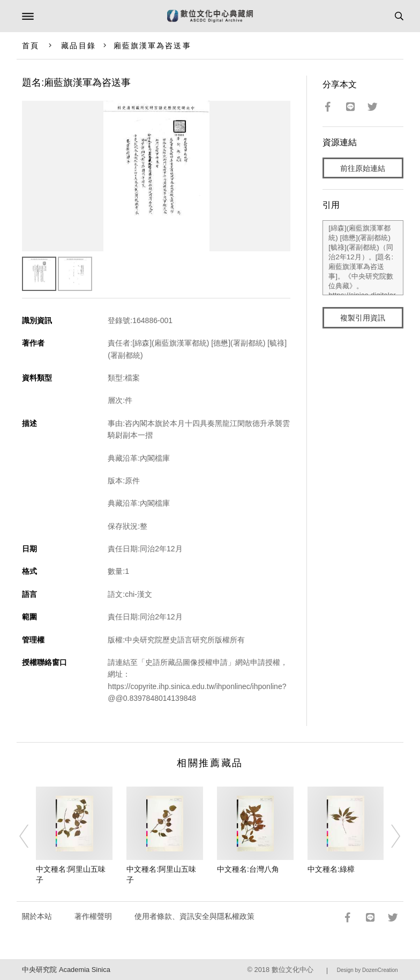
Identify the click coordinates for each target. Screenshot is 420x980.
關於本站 (37, 916)
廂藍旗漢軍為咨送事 (152, 46)
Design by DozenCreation (367, 970)
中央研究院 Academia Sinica (66, 970)
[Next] (389, 836)
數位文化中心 (292, 970)
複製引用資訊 (363, 318)
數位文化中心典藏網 (210, 16)
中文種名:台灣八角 (248, 869)
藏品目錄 (78, 46)
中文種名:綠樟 (331, 869)
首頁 (31, 46)
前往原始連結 (363, 168)
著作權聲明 (93, 916)
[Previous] (31, 836)
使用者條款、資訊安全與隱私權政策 (194, 916)
